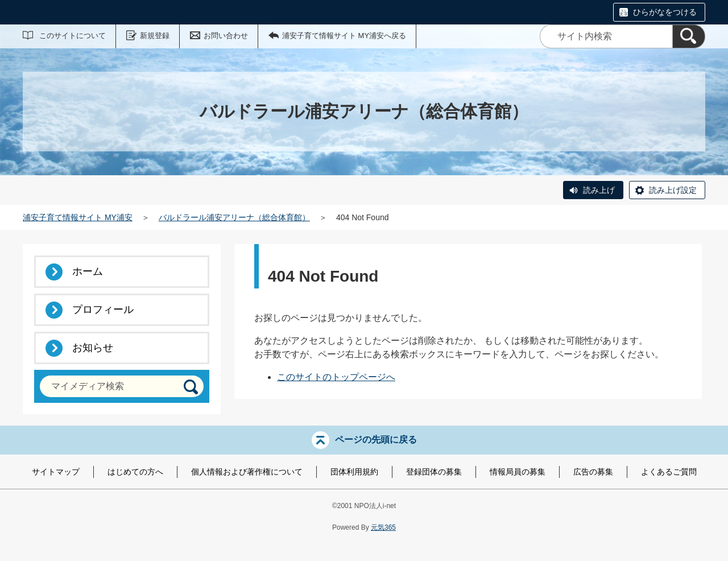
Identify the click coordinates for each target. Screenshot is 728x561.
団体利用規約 (354, 472)
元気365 (383, 527)
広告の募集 (593, 472)
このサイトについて (73, 36)
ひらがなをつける (665, 12)
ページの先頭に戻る (376, 440)
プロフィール (103, 310)
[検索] (689, 36)
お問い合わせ (226, 36)
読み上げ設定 (673, 190)
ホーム (88, 271)
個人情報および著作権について (247, 472)
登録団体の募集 (434, 472)
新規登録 (155, 36)
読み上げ (599, 190)
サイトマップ (56, 472)
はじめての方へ (135, 472)
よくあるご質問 (669, 472)
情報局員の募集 (518, 472)
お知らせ (93, 348)
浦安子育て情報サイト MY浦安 (78, 217)
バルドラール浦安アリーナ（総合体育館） (234, 217)
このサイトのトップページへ (336, 377)
